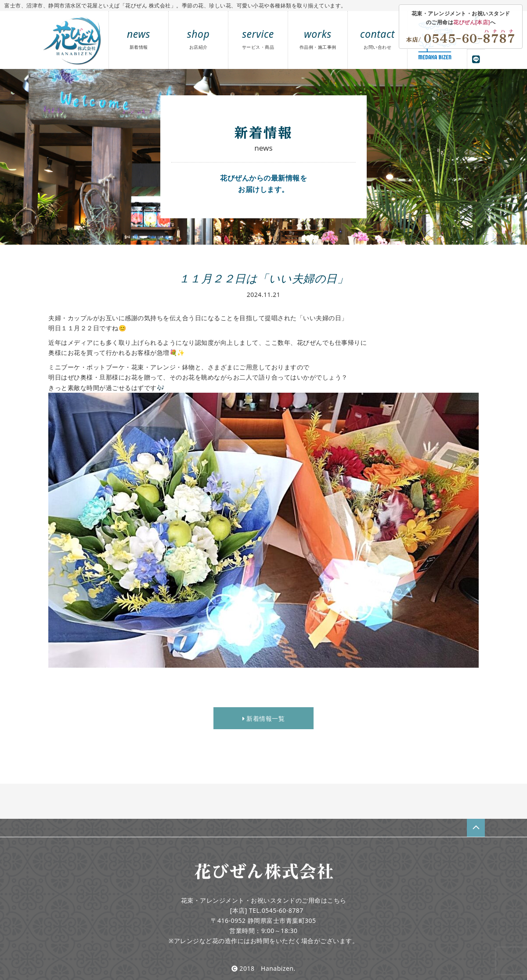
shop (199, 38)
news (139, 38)
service (258, 38)
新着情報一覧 (263, 718)
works (318, 38)
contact (377, 38)
